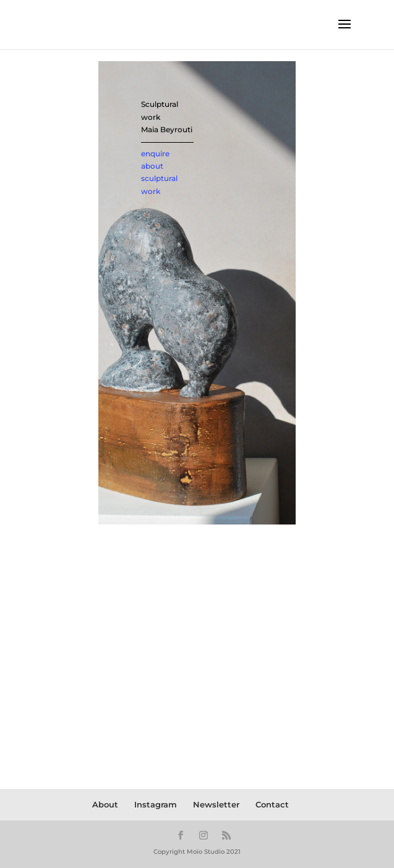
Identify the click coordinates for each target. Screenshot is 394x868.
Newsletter (216, 804)
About (105, 804)
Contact (272, 804)
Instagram (156, 804)
